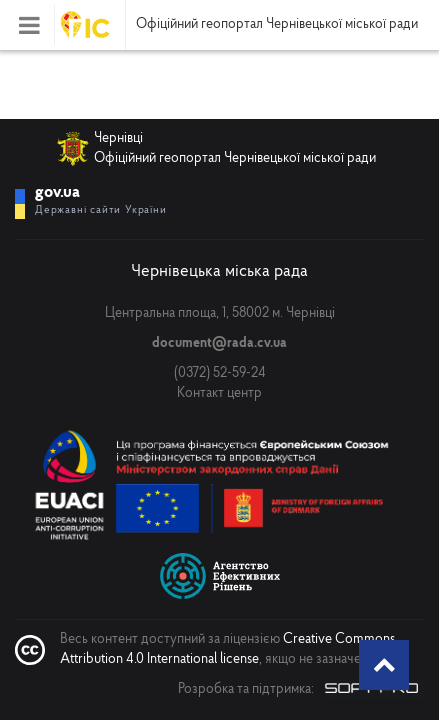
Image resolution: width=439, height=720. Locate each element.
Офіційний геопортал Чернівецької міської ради (277, 25)
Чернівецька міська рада (219, 271)
